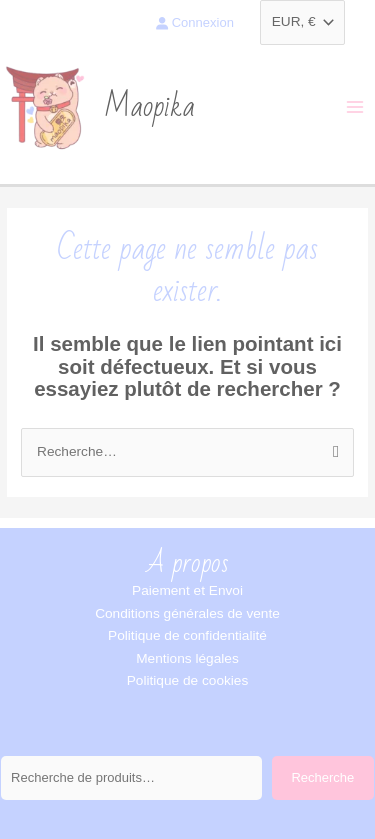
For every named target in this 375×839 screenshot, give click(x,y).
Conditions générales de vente (187, 613)
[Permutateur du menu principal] (355, 107)
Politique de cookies (188, 680)
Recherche (322, 777)
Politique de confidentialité (187, 635)
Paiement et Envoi (187, 590)
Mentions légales (187, 658)
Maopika (149, 107)
